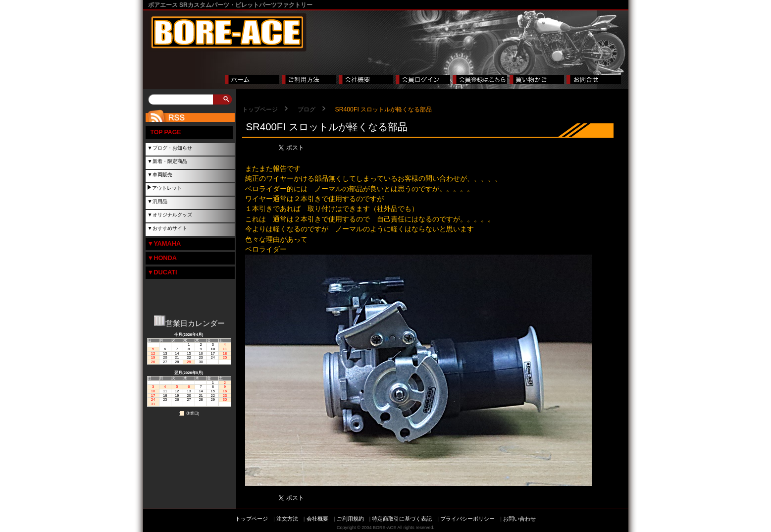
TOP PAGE (166, 132)
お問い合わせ (519, 519)
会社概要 (317, 519)
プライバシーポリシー (467, 519)
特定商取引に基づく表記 (402, 519)
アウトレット (167, 188)
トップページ (260, 109)
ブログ (307, 109)
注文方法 (287, 519)
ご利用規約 (350, 519)
